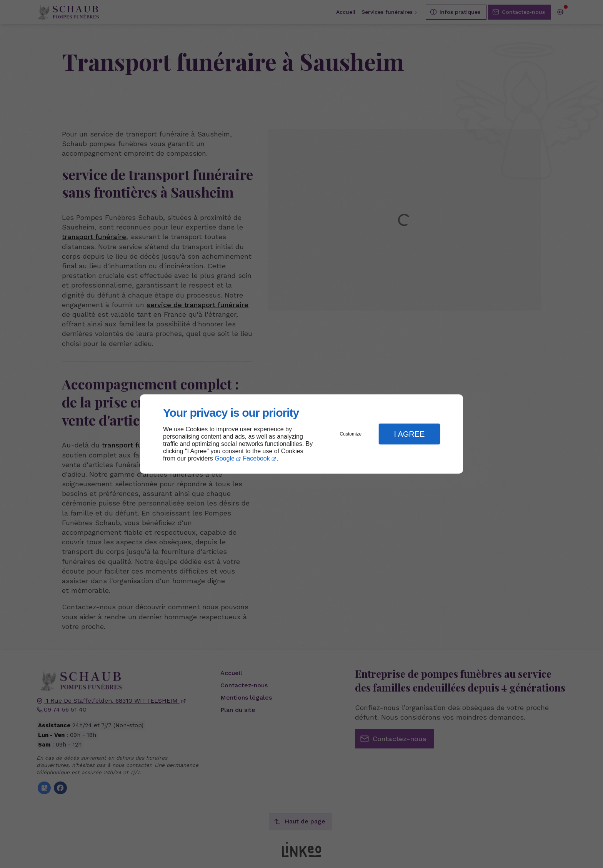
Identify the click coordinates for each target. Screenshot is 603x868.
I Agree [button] (409, 434)
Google (225, 458)
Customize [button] (351, 434)
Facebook (257, 458)
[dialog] (301, 434)
